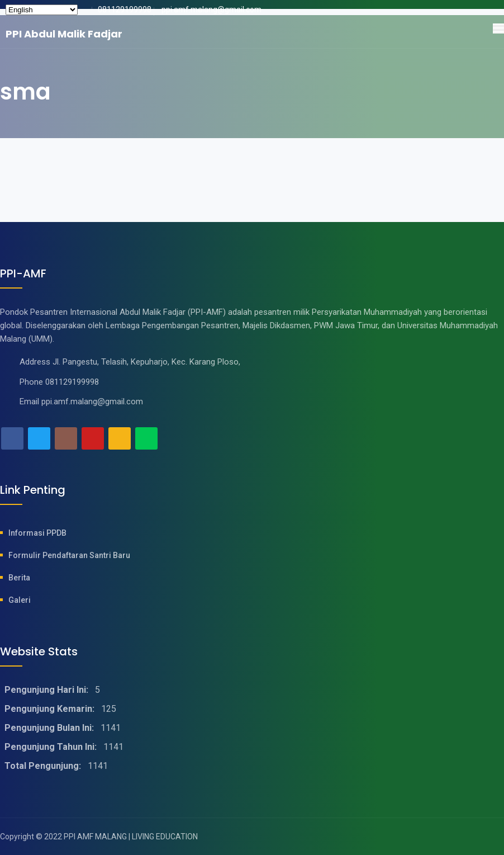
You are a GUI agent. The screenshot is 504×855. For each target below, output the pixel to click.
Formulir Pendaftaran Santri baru (69, 555)
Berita (19, 578)
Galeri (20, 600)
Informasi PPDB (37, 533)
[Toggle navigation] (498, 29)
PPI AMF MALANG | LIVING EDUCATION (131, 837)
